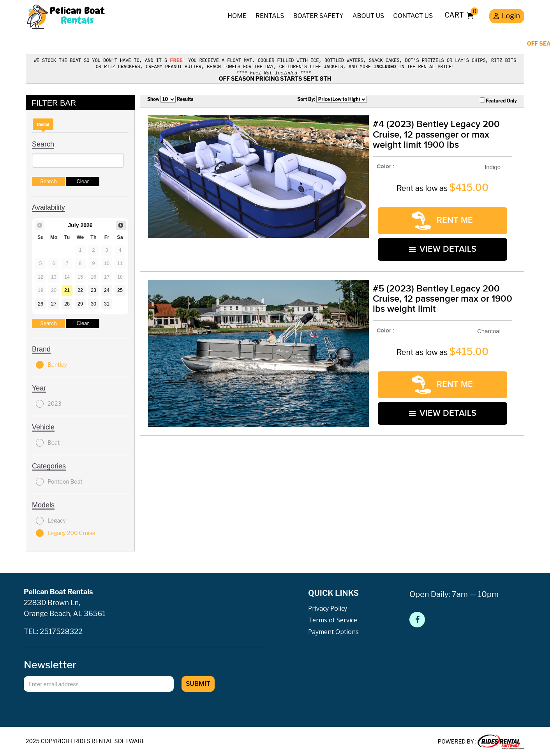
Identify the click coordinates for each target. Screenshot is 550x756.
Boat (48, 442)
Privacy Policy (328, 607)
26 (41, 303)
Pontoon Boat (59, 480)
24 (107, 289)
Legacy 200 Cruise (66, 532)
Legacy (51, 519)
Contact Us (413, 16)
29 (80, 303)
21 (67, 289)
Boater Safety (318, 16)
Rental (43, 123)
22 (80, 289)
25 (120, 289)
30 (93, 303)
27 (54, 303)
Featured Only (498, 100)
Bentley (51, 364)
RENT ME (442, 220)
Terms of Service (333, 619)
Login (507, 17)
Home (237, 16)
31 (107, 303)
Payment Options (333, 631)
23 (93, 289)
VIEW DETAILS (443, 248)
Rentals (270, 16)
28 (67, 303)
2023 (48, 403)
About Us (368, 16)
